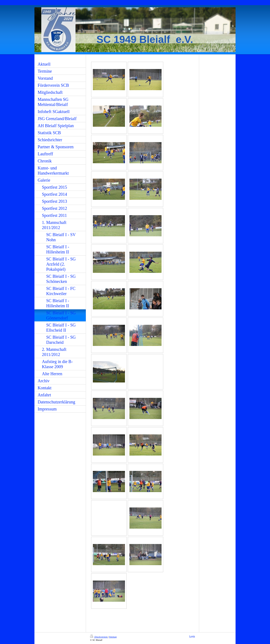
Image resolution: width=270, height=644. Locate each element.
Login (192, 636)
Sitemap (113, 637)
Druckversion (99, 637)
